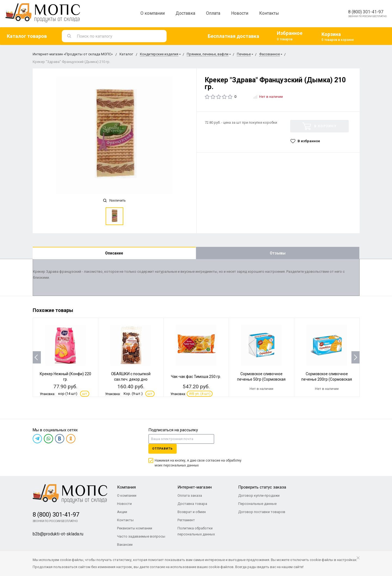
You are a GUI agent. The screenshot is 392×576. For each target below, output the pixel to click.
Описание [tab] (114, 253)
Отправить (163, 449)
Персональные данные (257, 504)
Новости (240, 13)
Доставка (185, 13)
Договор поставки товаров (262, 512)
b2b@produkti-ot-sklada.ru (58, 534)
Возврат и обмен (192, 512)
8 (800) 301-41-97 (366, 12)
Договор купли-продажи (259, 495)
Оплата (213, 13)
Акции (122, 512)
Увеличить (114, 201)
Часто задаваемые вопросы (141, 536)
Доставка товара (192, 504)
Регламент (186, 520)
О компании (153, 13)
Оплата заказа (190, 495)
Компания (126, 487)
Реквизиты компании (135, 528)
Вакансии (125, 545)
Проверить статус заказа (262, 487)
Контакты (269, 13)
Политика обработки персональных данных (196, 531)
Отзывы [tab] (278, 253)
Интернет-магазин (195, 487)
